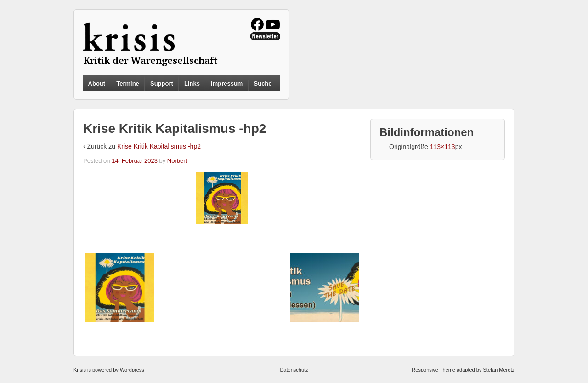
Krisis (80, 370)
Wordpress (132, 370)
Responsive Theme (433, 370)
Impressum (227, 83)
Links (192, 83)
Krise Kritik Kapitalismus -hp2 (159, 146)
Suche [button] (263, 84)
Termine (128, 83)
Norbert (177, 161)
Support (162, 83)
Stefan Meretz (498, 370)
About (97, 83)
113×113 (443, 147)
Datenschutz (294, 370)
